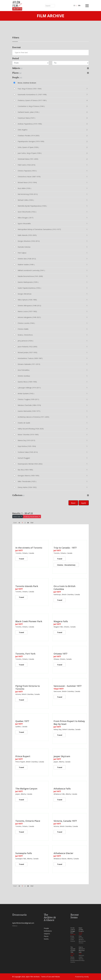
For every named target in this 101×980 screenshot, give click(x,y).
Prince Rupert (23, 756)
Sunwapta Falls (24, 853)
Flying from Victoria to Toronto (28, 687)
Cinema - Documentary (66, 565)
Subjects (47, 934)
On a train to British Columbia (65, 588)
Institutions (48, 931)
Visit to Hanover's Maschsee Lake (82, 950)
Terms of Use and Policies (50, 977)
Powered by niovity (82, 977)
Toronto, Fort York (25, 654)
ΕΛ (74, 5)
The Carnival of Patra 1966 (73, 950)
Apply (84, 503)
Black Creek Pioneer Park (29, 621)
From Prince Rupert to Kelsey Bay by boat (69, 723)
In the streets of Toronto (29, 548)
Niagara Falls (61, 621)
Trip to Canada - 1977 (65, 548)
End (32, 523)
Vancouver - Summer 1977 (67, 686)
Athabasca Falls (62, 789)
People (46, 928)
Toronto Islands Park (27, 586)
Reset (73, 503)
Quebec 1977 (22, 721)
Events (46, 939)
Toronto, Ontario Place (28, 821)
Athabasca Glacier (63, 853)
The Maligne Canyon (26, 789)
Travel (21, 559)
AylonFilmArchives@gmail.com (23, 923)
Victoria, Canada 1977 (65, 821)
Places (46, 936)
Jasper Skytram (62, 756)
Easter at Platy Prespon (81, 930)
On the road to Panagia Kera (73, 930)
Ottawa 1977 (60, 654)
